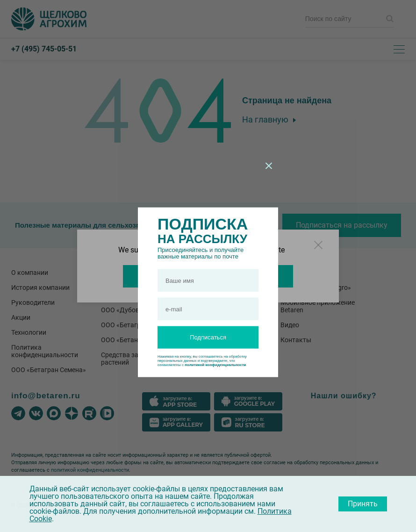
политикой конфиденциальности (215, 365)
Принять (363, 504)
